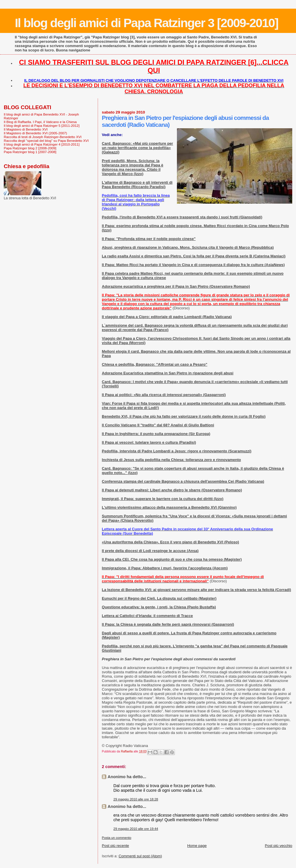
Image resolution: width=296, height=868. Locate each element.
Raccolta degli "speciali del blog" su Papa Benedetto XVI (46, 141)
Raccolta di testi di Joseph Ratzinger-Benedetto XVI (43, 137)
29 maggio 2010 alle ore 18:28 (136, 799)
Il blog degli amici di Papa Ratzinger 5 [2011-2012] (42, 126)
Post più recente (115, 846)
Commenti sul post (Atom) (140, 856)
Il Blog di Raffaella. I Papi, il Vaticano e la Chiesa (40, 122)
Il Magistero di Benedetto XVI (26, 129)
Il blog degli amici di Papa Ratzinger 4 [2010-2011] (42, 144)
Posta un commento (116, 838)
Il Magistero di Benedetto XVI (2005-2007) (35, 133)
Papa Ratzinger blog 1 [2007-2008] (30, 152)
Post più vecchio (279, 846)
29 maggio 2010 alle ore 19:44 (136, 829)
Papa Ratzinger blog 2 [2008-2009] (30, 148)
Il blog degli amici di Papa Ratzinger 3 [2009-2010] (146, 23)
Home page (197, 846)
